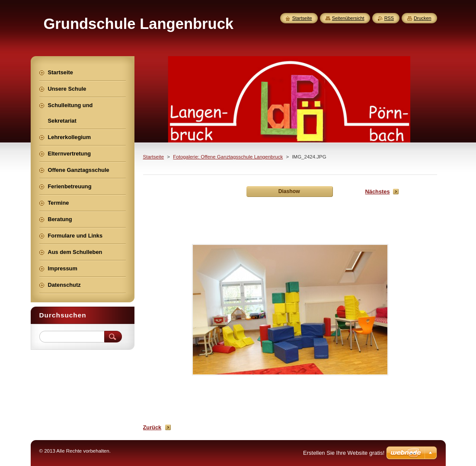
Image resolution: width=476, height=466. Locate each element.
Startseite (154, 157)
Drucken (423, 18)
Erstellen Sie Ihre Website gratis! (344, 453)
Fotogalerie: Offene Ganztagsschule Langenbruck (228, 157)
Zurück (152, 427)
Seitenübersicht (348, 18)
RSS (389, 18)
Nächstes (378, 192)
